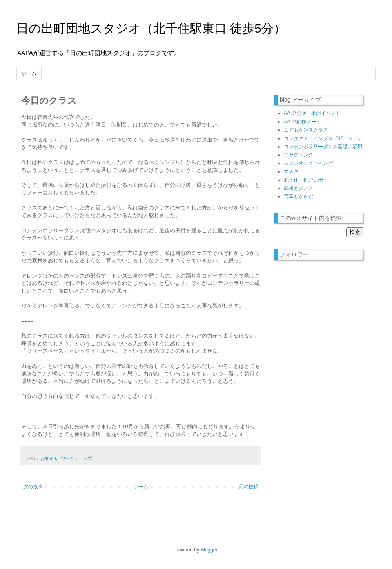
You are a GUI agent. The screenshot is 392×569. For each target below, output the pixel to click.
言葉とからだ (298, 196)
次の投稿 (33, 487)
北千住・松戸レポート (308, 180)
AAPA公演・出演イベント (312, 113)
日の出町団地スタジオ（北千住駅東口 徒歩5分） (151, 28)
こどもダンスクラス (306, 130)
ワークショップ (77, 458)
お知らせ (49, 458)
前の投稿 (249, 487)
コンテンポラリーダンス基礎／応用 (323, 147)
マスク (291, 171)
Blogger (209, 550)
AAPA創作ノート (302, 122)
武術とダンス (298, 188)
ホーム (29, 73)
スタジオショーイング (308, 163)
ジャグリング (298, 155)
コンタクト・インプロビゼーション (323, 138)
